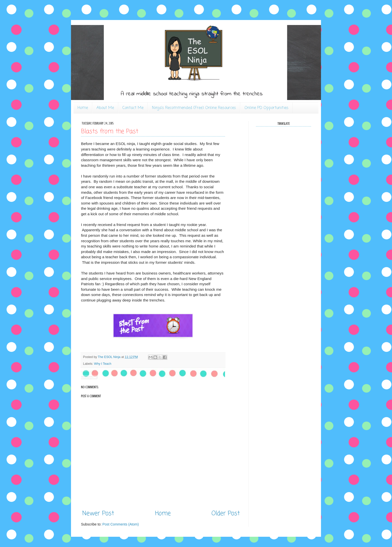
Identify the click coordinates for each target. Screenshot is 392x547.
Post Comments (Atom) (121, 524)
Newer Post (98, 514)
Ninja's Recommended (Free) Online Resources (194, 108)
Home (83, 108)
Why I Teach (103, 364)
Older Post (226, 514)
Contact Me (133, 108)
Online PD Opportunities (266, 108)
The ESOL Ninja (109, 357)
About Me (105, 108)
